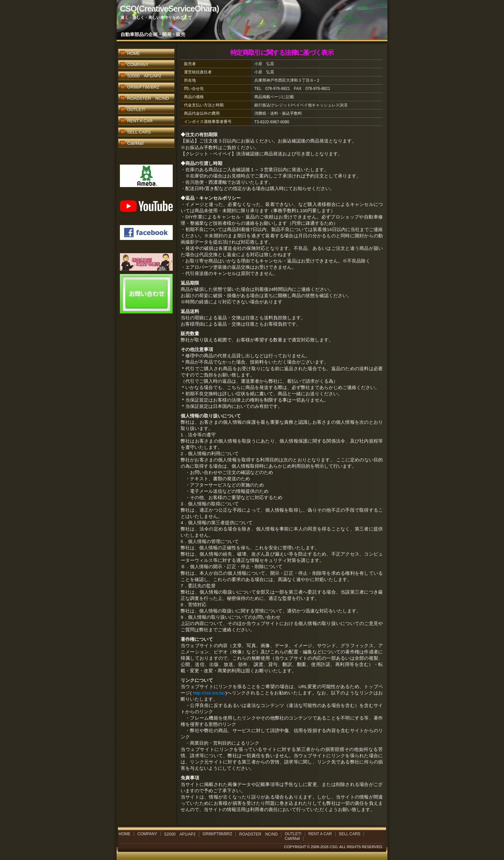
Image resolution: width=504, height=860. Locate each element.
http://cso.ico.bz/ (209, 693)
